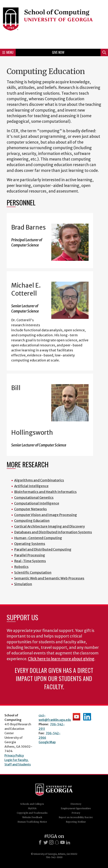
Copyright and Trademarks (32, 813)
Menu (8, 52)
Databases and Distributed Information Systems (53, 532)
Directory (76, 804)
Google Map (47, 742)
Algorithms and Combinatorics (39, 480)
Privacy (76, 813)
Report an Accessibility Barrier (76, 817)
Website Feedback (32, 817)
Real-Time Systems (30, 561)
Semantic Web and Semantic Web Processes (49, 578)
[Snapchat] (57, 842)
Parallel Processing (30, 555)
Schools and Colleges (32, 804)
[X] (46, 842)
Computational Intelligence (37, 503)
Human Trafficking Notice (32, 822)
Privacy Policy (14, 755)
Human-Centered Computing (38, 538)
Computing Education (32, 521)
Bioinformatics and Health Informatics (45, 492)
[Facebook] (40, 842)
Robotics (21, 567)
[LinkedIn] (68, 842)
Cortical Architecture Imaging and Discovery (50, 526)
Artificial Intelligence (31, 486)
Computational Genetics (34, 498)
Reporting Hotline (76, 822)
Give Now (58, 52)
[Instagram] (51, 842)
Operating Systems (30, 544)
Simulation (23, 584)
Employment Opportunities (76, 808)
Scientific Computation (33, 572)
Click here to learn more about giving (61, 659)
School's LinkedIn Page (88, 717)
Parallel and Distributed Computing (43, 549)
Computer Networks (30, 509)
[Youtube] (62, 842)
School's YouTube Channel (76, 717)
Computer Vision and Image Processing (46, 515)
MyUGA (32, 808)
